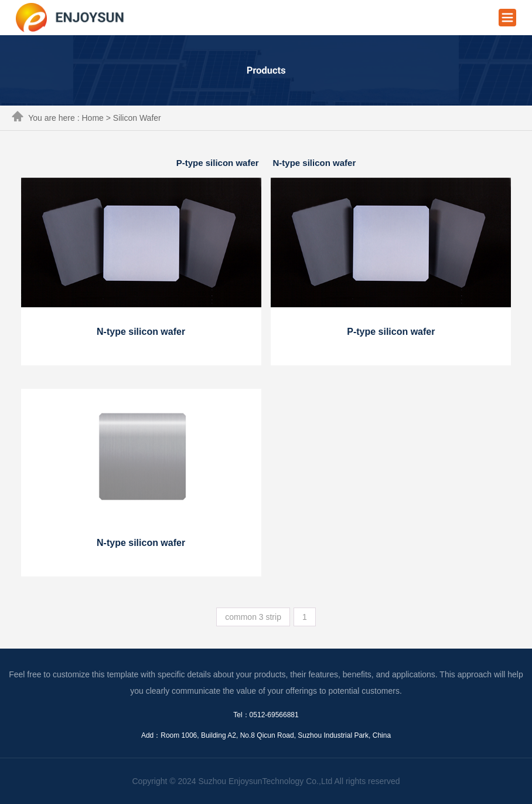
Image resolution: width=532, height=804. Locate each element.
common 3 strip (253, 617)
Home (92, 118)
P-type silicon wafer (218, 163)
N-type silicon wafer (315, 163)
